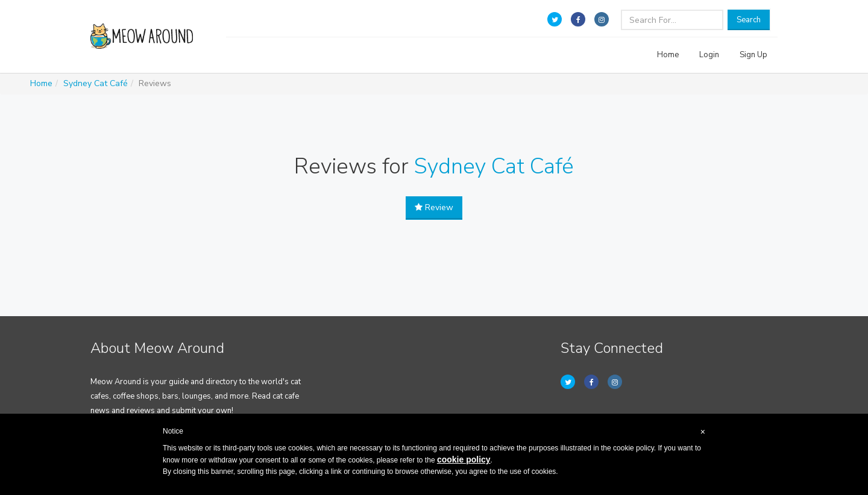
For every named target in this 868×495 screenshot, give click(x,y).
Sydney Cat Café (96, 83)
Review (434, 207)
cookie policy (464, 459)
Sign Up (753, 55)
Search (749, 20)
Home (668, 55)
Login (709, 55)
